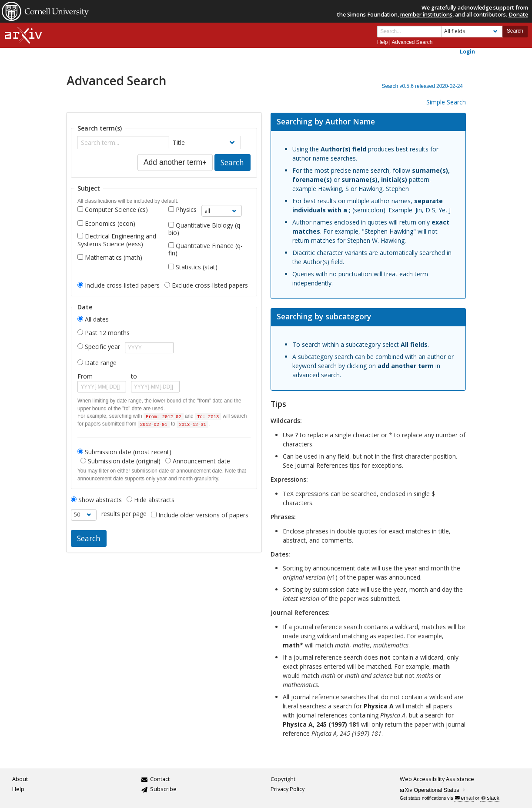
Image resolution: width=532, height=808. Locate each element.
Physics (186, 210)
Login (467, 51)
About (20, 779)
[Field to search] (472, 32)
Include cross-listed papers (119, 285)
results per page (124, 514)
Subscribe (163, 789)
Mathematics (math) (114, 257)
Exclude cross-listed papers (206, 285)
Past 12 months (107, 333)
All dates (97, 319)
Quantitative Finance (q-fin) (206, 250)
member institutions (426, 15)
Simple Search (446, 102)
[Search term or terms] (409, 32)
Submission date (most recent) (124, 452)
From (85, 376)
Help (382, 42)
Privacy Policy (288, 789)
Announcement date (198, 461)
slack (490, 798)
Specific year (102, 347)
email (464, 798)
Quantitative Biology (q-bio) (205, 229)
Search (515, 31)
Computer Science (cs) (116, 210)
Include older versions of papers (203, 515)
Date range (101, 363)
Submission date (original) (120, 461)
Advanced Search (412, 42)
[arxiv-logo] (23, 35)
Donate (518, 15)
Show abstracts (96, 500)
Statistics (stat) (197, 267)
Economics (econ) (110, 223)
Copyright (283, 779)
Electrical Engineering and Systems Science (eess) (117, 240)
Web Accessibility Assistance (437, 779)
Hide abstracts (151, 500)
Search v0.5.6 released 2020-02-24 (422, 86)
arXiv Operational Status (433, 790)
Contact (160, 779)
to (134, 376)
